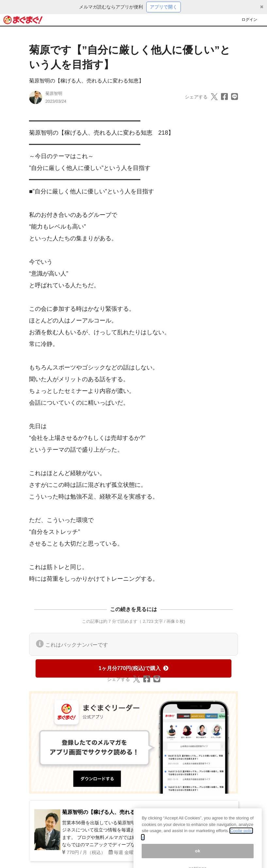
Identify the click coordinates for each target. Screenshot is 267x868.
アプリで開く (164, 7)
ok (198, 856)
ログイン (249, 20)
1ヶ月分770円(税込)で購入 (133, 668)
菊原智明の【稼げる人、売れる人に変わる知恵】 (86, 81)
